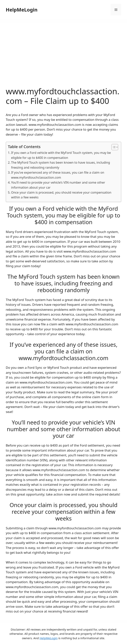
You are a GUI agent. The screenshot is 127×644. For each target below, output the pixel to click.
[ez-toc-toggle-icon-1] (113, 147)
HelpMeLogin (22, 10)
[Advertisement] (63, 58)
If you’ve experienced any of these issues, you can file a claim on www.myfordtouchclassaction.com (58, 175)
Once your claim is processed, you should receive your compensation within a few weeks (61, 195)
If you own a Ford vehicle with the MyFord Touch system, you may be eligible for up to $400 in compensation (61, 155)
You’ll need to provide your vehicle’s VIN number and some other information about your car (58, 185)
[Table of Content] (115, 147)
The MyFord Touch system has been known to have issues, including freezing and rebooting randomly (61, 165)
